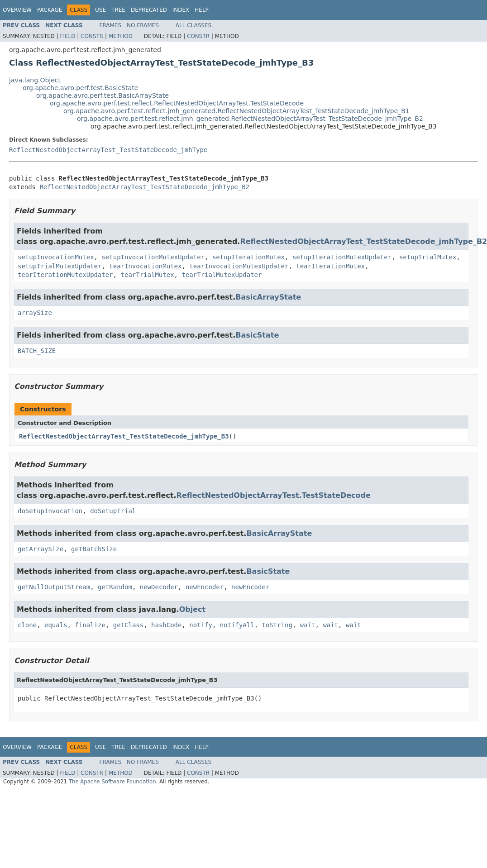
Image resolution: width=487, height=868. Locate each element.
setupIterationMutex (248, 257)
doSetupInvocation (50, 511)
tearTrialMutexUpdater (222, 275)
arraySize (35, 313)
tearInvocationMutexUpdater (239, 266)
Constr (92, 36)
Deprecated (149, 10)
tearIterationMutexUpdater (65, 275)
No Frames (143, 25)
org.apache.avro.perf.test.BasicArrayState (103, 95)
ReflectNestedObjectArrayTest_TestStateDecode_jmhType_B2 (144, 187)
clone (27, 625)
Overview (17, 10)
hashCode (166, 625)
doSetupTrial (113, 511)
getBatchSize (94, 549)
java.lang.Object (35, 80)
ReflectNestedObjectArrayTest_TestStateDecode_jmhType (108, 150)
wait (308, 625)
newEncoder (205, 587)
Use (100, 10)
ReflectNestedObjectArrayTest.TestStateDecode (274, 495)
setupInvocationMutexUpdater (153, 257)
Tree (118, 10)
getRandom (115, 587)
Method (121, 36)
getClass (128, 625)
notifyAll (237, 625)
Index (181, 10)
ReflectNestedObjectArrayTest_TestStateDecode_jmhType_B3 (124, 436)
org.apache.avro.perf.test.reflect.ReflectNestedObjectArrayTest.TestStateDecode (177, 103)
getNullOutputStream (54, 587)
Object (193, 609)
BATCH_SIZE (37, 351)
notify (201, 625)
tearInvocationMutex (145, 266)
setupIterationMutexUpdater (342, 257)
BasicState (257, 335)
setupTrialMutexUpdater (60, 266)
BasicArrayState (268, 297)
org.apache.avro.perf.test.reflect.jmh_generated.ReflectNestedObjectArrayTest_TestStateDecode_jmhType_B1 (236, 111)
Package (50, 10)
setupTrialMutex (428, 257)
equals (56, 625)
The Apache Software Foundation (112, 782)
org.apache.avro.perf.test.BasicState (80, 88)
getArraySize (41, 549)
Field (67, 36)
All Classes (193, 25)
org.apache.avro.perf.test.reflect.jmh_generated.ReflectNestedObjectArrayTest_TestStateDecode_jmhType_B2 (250, 119)
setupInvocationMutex (56, 257)
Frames (111, 25)
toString (277, 625)
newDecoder (159, 587)
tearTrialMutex (148, 275)
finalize (90, 625)
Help (202, 10)
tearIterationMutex (330, 266)
